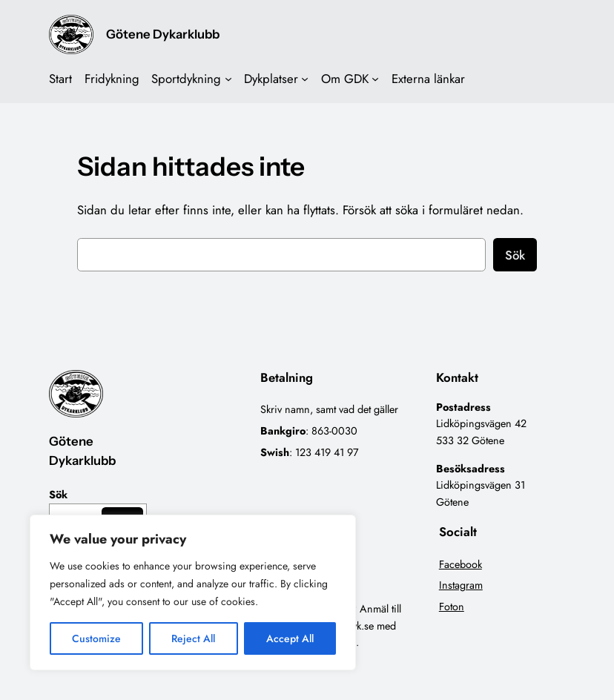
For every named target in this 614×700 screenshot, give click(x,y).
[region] (193, 592)
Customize (96, 638)
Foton (452, 607)
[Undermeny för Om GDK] (375, 79)
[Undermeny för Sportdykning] (228, 79)
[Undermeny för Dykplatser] (305, 79)
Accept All (290, 638)
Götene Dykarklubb (163, 34)
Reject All (193, 638)
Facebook (460, 564)
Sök (515, 255)
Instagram (461, 585)
